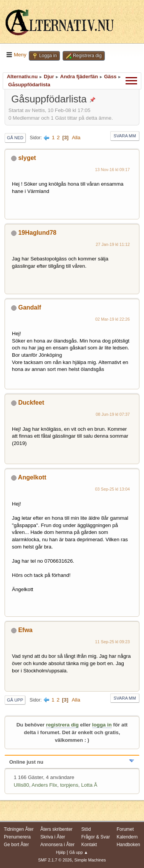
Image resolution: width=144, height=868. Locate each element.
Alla (76, 138)
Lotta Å (89, 785)
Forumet (125, 829)
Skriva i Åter (53, 837)
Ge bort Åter (16, 845)
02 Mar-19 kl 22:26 (113, 319)
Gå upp (15, 700)
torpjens (69, 785)
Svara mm (125, 136)
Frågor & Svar (96, 837)
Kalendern (127, 837)
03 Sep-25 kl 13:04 (112, 489)
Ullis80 (22, 785)
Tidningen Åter (19, 829)
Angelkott (32, 477)
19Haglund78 (37, 233)
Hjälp (61, 852)
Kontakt (89, 845)
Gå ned (15, 138)
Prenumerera (17, 837)
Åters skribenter (56, 829)
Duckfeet (31, 403)
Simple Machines (90, 860)
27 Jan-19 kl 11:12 (113, 244)
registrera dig (62, 725)
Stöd (86, 829)
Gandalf (30, 307)
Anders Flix (44, 785)
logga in (102, 725)
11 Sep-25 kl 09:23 (112, 642)
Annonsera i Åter (57, 845)
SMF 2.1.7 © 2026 (55, 860)
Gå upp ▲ (79, 852)
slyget (27, 158)
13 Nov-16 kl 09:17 (113, 170)
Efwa (25, 630)
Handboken (128, 845)
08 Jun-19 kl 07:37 (113, 414)
